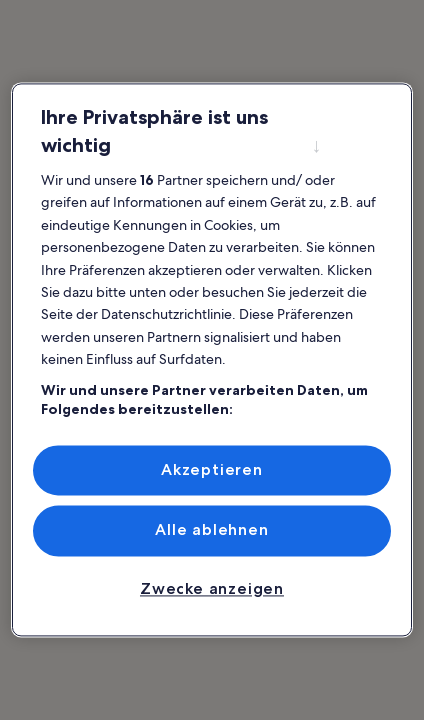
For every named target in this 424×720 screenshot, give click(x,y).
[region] (212, 359)
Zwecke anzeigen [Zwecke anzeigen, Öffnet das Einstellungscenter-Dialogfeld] (212, 588)
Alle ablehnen (211, 530)
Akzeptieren (212, 469)
